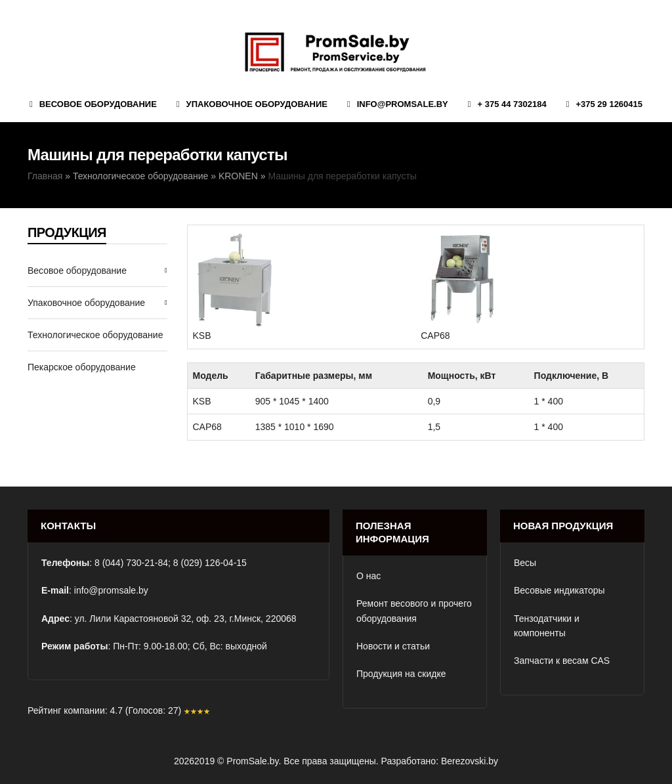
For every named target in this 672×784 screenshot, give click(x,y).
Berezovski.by (470, 761)
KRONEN (238, 176)
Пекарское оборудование (82, 367)
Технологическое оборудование (140, 176)
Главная (45, 176)
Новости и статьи (393, 646)
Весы (525, 563)
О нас (368, 576)
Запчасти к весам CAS (562, 661)
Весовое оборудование (77, 271)
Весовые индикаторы (559, 590)
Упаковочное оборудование (86, 303)
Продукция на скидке (401, 674)
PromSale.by (252, 761)
